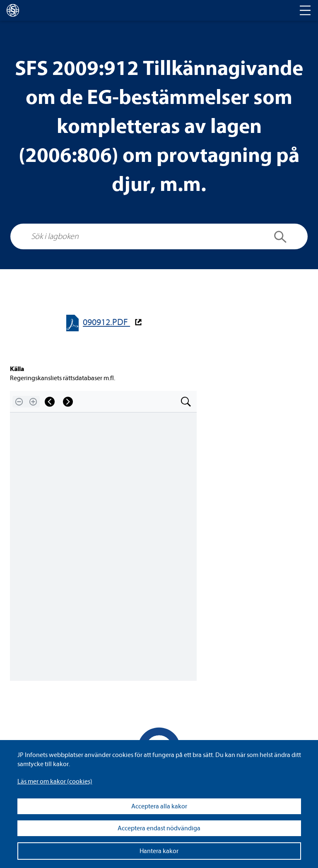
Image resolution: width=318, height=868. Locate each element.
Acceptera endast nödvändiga (159, 828)
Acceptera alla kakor (159, 806)
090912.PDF (106, 322)
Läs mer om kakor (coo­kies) (55, 781)
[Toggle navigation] (305, 10)
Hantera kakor (159, 851)
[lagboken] (13, 10)
